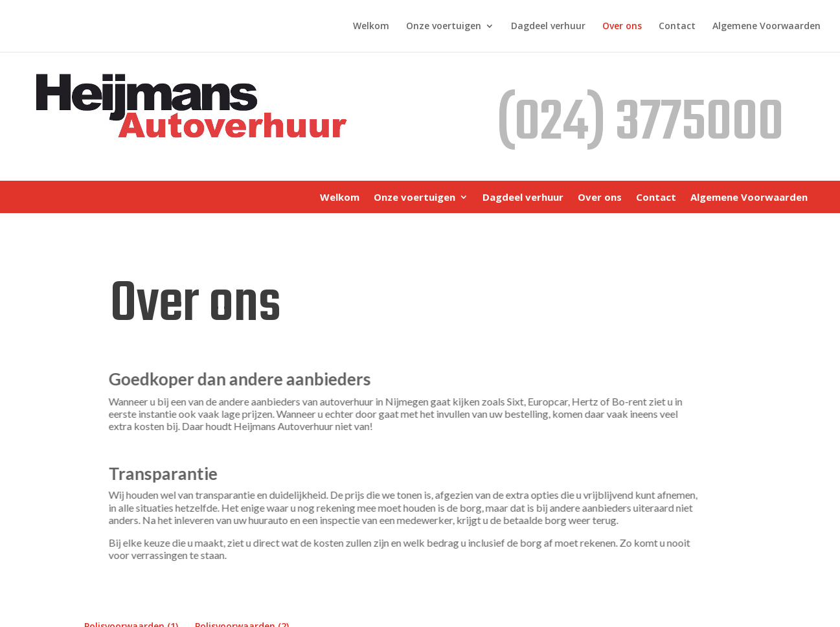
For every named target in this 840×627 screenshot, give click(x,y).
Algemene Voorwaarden (766, 27)
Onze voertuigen (444, 27)
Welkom (371, 27)
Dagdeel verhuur (548, 27)
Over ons (622, 27)
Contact (677, 27)
